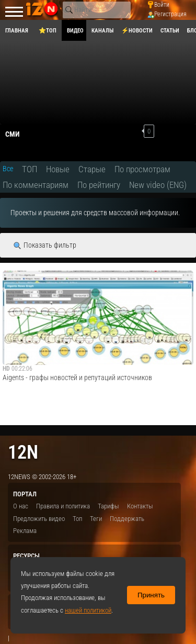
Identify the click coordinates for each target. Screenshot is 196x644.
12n (23, 452)
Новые (58, 169)
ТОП (30, 169)
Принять (151, 595)
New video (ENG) (158, 185)
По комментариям (36, 185)
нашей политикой (88, 610)
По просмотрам (142, 169)
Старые (92, 169)
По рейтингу (99, 185)
